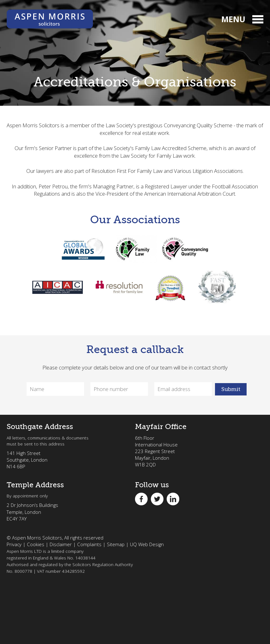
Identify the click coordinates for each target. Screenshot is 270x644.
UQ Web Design (147, 544)
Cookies (36, 544)
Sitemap (116, 544)
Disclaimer (61, 544)
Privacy (14, 544)
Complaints (89, 544)
